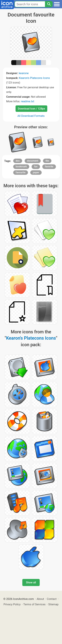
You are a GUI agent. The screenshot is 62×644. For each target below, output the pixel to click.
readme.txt (27, 101)
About (40, 599)
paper (36, 172)
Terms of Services (34, 604)
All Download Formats (31, 116)
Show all (31, 582)
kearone (24, 73)
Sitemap (53, 604)
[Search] (49, 4)
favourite (21, 172)
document (33, 161)
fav (36, 167)
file (47, 161)
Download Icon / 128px (31, 109)
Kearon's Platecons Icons (34, 78)
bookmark (21, 167)
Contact (52, 599)
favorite (49, 167)
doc (18, 161)
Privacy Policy (12, 604)
